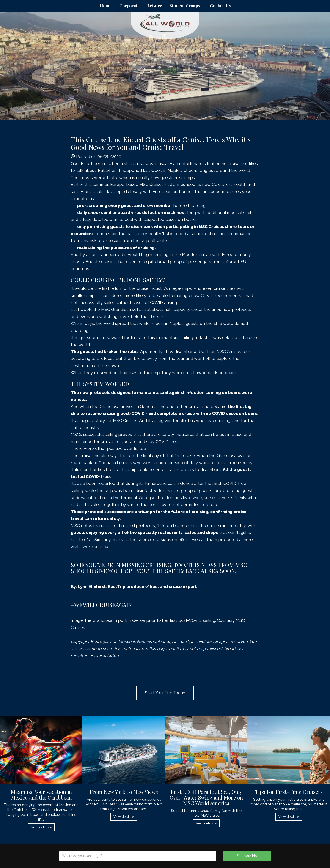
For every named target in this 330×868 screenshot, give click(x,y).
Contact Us (220, 6)
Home (106, 6)
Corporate (129, 6)
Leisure (155, 6)
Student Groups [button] (186, 6)
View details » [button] (41, 827)
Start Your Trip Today (165, 693)
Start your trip (247, 856)
